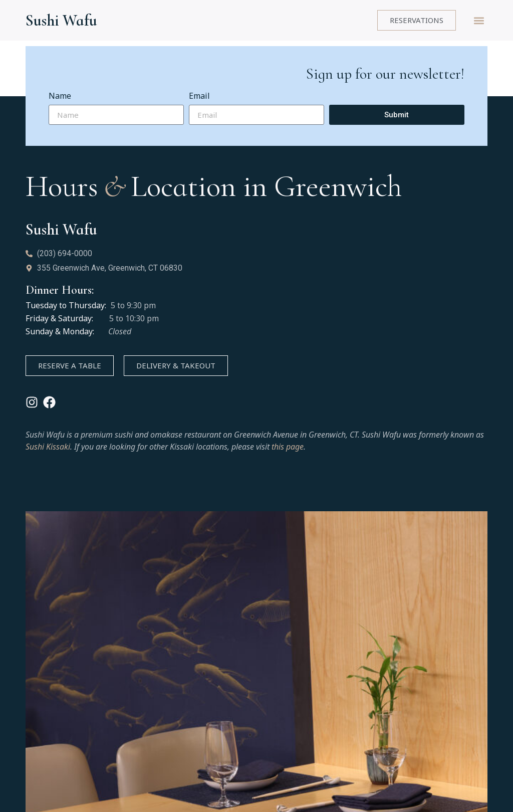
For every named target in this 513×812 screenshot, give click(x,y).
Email (199, 96)
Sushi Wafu (61, 20)
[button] (479, 20)
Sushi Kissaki (48, 447)
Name (60, 96)
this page (288, 447)
